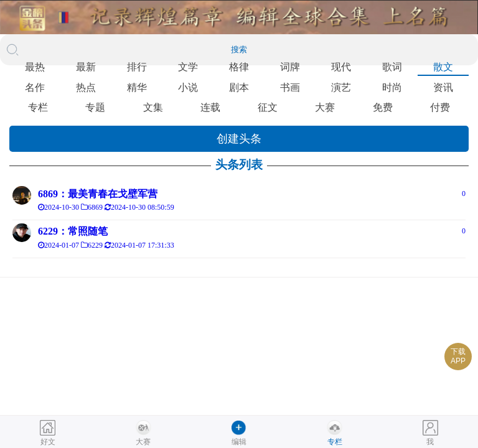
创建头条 (239, 139)
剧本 (239, 87)
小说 (188, 87)
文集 (153, 107)
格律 (239, 67)
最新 (86, 67)
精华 (137, 87)
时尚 (392, 87)
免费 (383, 107)
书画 (290, 87)
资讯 (443, 87)
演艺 (341, 87)
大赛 (325, 107)
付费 (440, 107)
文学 (188, 67)
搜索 (239, 49)
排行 (137, 67)
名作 (35, 87)
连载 (210, 107)
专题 (95, 107)
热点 (86, 87)
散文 (443, 67)
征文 (268, 107)
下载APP (458, 356)
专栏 (38, 107)
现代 (341, 67)
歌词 (392, 67)
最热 (35, 67)
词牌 (290, 67)
